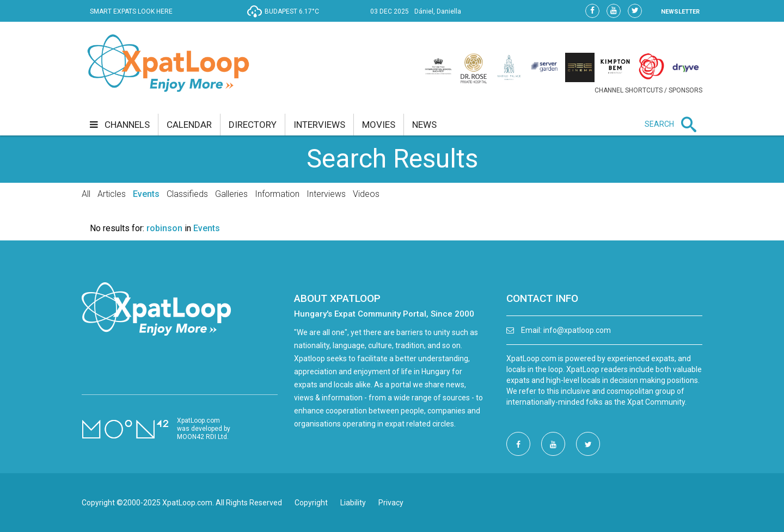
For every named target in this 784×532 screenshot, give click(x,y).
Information (277, 194)
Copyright (311, 503)
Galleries (231, 194)
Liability (353, 503)
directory (253, 125)
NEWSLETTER (680, 12)
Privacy (391, 503)
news (424, 125)
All (86, 194)
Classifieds (187, 194)
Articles (112, 194)
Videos (366, 194)
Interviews (326, 194)
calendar (189, 125)
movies (379, 125)
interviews (319, 125)
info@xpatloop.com (577, 330)
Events (146, 194)
